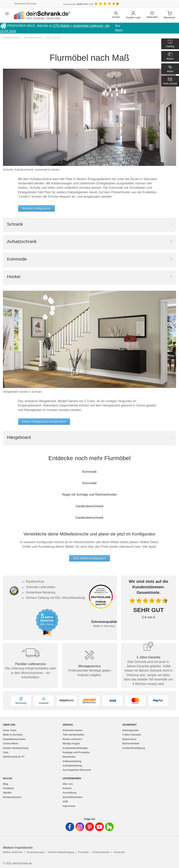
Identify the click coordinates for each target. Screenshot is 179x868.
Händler (7, 793)
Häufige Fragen (71, 744)
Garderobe (119, 852)
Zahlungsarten (131, 730)
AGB (65, 802)
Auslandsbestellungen (75, 748)
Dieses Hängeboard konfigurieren (44, 422)
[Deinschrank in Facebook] (70, 827)
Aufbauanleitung (72, 761)
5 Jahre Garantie (132, 735)
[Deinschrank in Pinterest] (90, 827)
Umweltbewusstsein (14, 739)
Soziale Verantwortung (16, 748)
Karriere (67, 788)
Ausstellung (69, 793)
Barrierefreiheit (131, 744)
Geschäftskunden (73, 797)
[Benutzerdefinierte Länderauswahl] (169, 4)
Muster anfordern (72, 739)
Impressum (69, 806)
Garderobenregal (35, 852)
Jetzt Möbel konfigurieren (90, 558)
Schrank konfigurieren (37, 208)
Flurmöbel (83, 852)
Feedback (8, 788)
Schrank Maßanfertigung (61, 852)
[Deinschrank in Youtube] (99, 827)
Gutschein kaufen (73, 730)
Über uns (68, 784)
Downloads (69, 757)
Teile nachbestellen (73, 735)
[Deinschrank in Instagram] (80, 827)
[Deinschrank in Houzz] (109, 827)
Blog (6, 784)
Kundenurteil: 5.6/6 (78, 4)
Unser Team (10, 730)
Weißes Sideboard (13, 852)
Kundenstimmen (12, 797)
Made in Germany (13, 735)
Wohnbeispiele (33, 38)
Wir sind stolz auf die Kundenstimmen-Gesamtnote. (149, 587)
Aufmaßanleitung (72, 766)
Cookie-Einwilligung (134, 748)
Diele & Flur (53, 38)
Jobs (6, 752)
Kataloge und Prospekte (76, 752)
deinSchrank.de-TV (14, 757)
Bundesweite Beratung (25, 4)
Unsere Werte (11, 744)
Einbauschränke (101, 852)
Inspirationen (11, 38)
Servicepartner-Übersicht (77, 770)
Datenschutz (129, 739)
